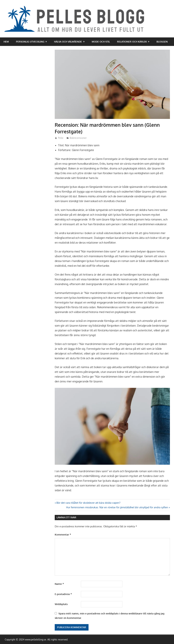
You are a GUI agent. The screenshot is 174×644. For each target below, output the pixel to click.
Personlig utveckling (30, 42)
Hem (6, 42)
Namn (59, 584)
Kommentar (63, 535)
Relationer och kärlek (132, 42)
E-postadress (63, 594)
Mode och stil (101, 42)
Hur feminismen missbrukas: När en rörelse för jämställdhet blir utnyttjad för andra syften (117, 507)
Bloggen (162, 42)
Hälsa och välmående (68, 42)
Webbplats (61, 604)
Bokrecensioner (78, 138)
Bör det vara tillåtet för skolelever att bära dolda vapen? (88, 503)
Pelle (61, 138)
